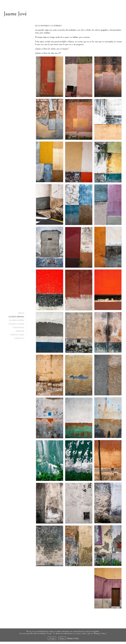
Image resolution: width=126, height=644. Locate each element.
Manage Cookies (73, 638)
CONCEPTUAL (18, 328)
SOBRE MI (20, 331)
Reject (62, 638)
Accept (52, 638)
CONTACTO (19, 338)
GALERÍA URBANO (16, 317)
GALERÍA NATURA (17, 320)
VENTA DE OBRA (17, 335)
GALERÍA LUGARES (16, 324)
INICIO (21, 313)
